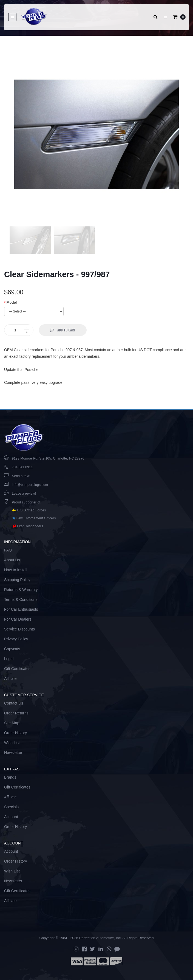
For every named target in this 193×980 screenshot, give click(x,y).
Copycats (12, 649)
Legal (9, 659)
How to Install (16, 570)
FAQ (8, 550)
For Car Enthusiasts (21, 609)
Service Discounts (19, 629)
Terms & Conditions (21, 599)
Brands (10, 777)
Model (12, 302)
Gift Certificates (17, 669)
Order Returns (16, 713)
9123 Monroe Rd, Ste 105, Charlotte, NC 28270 (48, 458)
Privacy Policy (16, 639)
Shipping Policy (17, 580)
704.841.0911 (22, 467)
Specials (11, 807)
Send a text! (21, 476)
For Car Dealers (18, 619)
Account (11, 817)
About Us (12, 560)
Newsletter (13, 753)
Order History (15, 733)
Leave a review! (24, 494)
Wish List (12, 743)
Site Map (12, 723)
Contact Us (14, 703)
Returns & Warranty (21, 590)
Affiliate (10, 678)
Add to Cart (66, 330)
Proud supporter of (26, 502)
